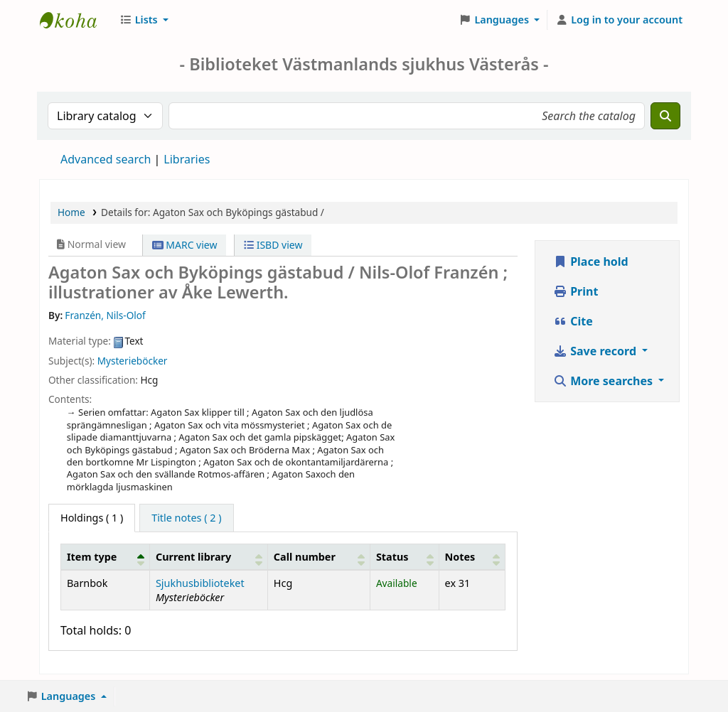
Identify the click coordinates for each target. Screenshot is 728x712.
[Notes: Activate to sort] (472, 556)
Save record (596, 351)
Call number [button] (305, 557)
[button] (144, 20)
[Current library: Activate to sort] (208, 556)
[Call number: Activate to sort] (318, 556)
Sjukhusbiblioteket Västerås (75, 20)
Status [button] (392, 557)
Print (576, 291)
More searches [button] (604, 381)
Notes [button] (460, 557)
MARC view (185, 245)
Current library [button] (193, 557)
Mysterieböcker (133, 361)
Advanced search (106, 159)
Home (71, 212)
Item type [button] (92, 557)
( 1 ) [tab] (92, 518)
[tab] (186, 518)
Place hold (591, 261)
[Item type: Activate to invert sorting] (106, 556)
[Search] (665, 116)
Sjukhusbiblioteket (200, 583)
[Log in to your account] (619, 20)
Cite (573, 321)
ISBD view (273, 245)
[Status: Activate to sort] (404, 556)
